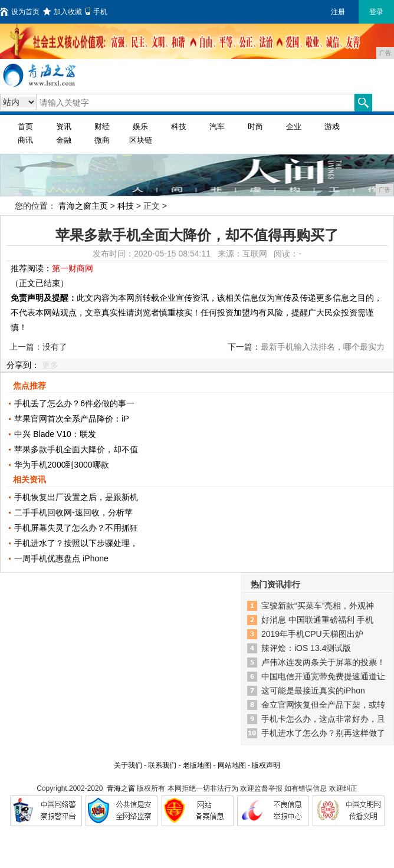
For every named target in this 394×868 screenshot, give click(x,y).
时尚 (255, 126)
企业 (294, 126)
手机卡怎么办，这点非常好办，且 (323, 719)
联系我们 (162, 765)
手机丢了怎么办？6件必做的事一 (74, 403)
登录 (376, 12)
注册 (338, 12)
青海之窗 (121, 788)
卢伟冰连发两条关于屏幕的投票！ (323, 662)
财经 (102, 126)
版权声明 (266, 765)
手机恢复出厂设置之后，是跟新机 (76, 497)
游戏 (332, 126)
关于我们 (128, 765)
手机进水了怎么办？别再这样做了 (323, 733)
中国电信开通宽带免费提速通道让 (323, 676)
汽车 (217, 126)
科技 (179, 126)
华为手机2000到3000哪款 (61, 465)
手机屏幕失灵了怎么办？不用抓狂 (76, 528)
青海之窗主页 (83, 206)
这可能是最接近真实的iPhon (313, 691)
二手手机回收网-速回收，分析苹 (73, 512)
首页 (25, 126)
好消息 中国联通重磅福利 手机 (317, 620)
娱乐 (140, 126)
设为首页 (20, 12)
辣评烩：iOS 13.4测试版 (306, 648)
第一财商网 (73, 268)
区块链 (141, 140)
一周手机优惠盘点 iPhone (61, 558)
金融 (64, 140)
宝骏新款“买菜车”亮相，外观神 (318, 606)
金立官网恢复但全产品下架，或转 (323, 705)
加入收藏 (63, 12)
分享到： (23, 365)
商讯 (25, 140)
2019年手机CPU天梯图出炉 (312, 634)
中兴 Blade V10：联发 (55, 434)
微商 (102, 140)
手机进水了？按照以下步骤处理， (76, 543)
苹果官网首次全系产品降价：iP (71, 419)
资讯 (64, 126)
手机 (96, 12)
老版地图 (197, 765)
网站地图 (232, 765)
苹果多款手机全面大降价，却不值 (76, 449)
